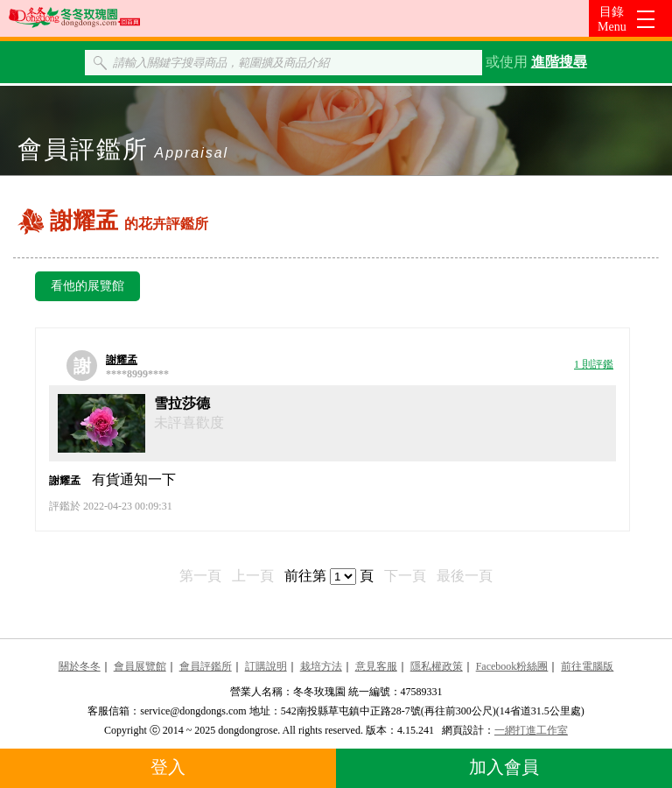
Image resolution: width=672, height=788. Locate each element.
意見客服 (376, 666)
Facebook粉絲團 (512, 666)
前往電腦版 (587, 666)
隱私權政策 (437, 666)
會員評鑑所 (206, 666)
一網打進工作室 (531, 730)
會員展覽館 (140, 666)
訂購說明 (266, 666)
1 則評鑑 (594, 364)
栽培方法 (321, 666)
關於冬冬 (80, 666)
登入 (168, 767)
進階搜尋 (559, 62)
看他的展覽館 (87, 286)
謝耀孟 (122, 360)
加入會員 (504, 767)
